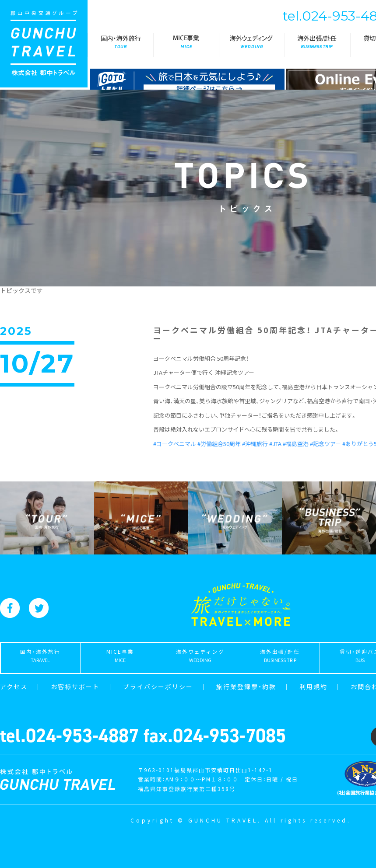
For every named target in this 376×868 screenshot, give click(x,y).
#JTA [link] (275, 444)
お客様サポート (75, 687)
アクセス (14, 687)
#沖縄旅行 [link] (255, 444)
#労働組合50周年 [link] (219, 444)
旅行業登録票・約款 (246, 687)
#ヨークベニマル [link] (175, 444)
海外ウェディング (252, 45)
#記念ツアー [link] (325, 444)
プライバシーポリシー (158, 687)
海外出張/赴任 (317, 45)
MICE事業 (186, 45)
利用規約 (313, 687)
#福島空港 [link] (296, 444)
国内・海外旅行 (120, 45)
